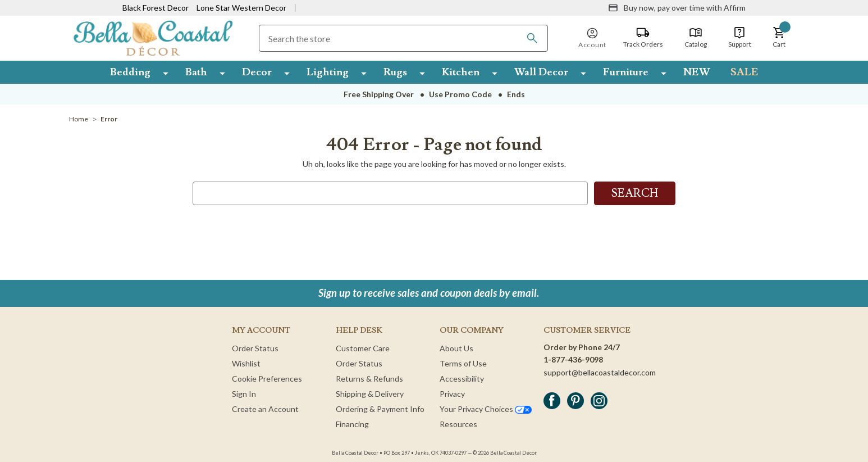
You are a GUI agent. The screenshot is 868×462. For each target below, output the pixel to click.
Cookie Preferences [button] (267, 379)
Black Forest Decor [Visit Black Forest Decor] (156, 8)
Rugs (395, 72)
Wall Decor (541, 72)
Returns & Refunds (369, 379)
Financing (352, 424)
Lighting (328, 72)
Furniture (626, 72)
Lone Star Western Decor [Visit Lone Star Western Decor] (241, 8)
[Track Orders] (643, 38)
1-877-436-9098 (573, 359)
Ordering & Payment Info (380, 409)
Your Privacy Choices (486, 409)
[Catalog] (696, 38)
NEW (697, 72)
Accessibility (462, 379)
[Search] (532, 38)
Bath (196, 72)
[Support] (740, 38)
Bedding (130, 72)
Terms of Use (463, 363)
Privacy (452, 394)
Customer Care (363, 348)
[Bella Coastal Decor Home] (153, 37)
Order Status (255, 348)
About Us (456, 348)
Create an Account (265, 409)
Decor (257, 72)
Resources (458, 424)
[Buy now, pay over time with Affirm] (677, 8)
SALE (744, 72)
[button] (779, 38)
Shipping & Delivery (370, 394)
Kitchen (461, 72)
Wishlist (246, 363)
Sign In (244, 394)
